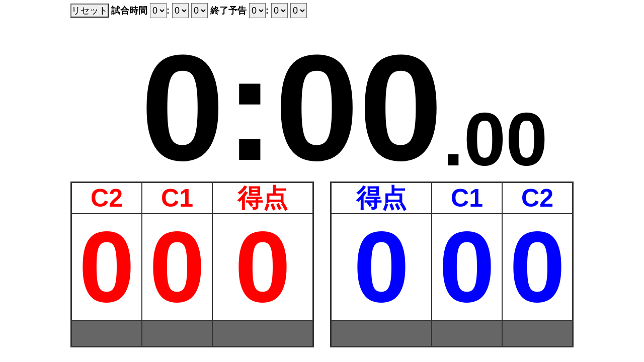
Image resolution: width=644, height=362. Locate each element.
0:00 (292, 97)
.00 (495, 134)
